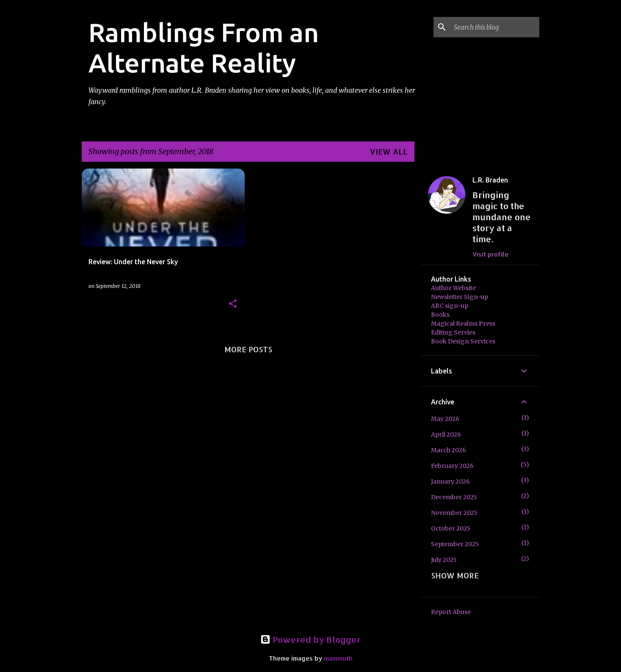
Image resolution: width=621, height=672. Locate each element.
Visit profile (490, 254)
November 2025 (454, 513)
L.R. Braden (490, 180)
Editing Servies (453, 332)
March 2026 (448, 450)
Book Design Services (463, 341)
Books (440, 315)
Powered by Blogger (310, 639)
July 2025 (444, 560)
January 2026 (450, 481)
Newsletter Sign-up (460, 297)
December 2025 (454, 497)
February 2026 (452, 466)
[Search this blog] (495, 27)
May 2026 (445, 419)
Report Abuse (451, 612)
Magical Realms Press (463, 324)
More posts (248, 349)
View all (389, 151)
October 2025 (451, 528)
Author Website (453, 288)
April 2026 (446, 434)
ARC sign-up (450, 306)
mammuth (338, 658)
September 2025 (455, 544)
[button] (233, 304)
